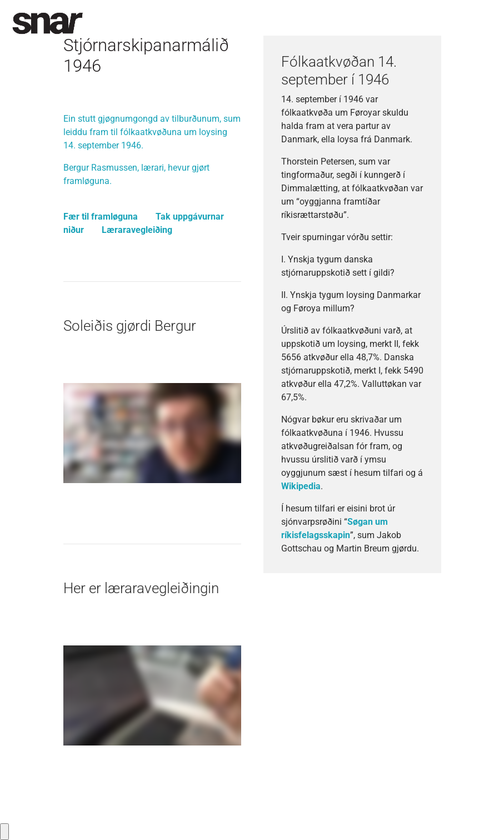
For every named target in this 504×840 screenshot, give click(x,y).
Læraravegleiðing (137, 230)
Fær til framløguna (101, 217)
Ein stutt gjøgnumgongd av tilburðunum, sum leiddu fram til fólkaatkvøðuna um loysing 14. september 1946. (152, 132)
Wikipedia (301, 486)
